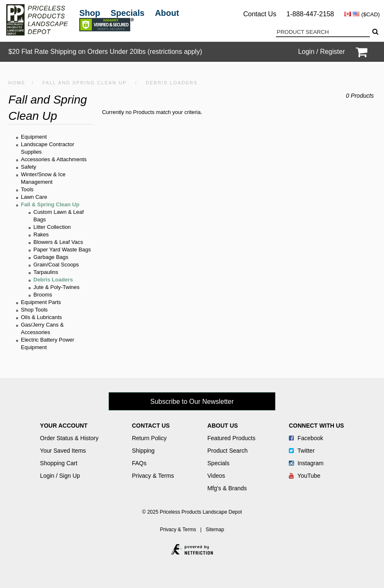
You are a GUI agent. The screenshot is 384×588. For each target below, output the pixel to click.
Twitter (302, 451)
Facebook (306, 438)
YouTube (305, 476)
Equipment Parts (41, 302)
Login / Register (321, 52)
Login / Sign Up (60, 476)
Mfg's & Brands (227, 488)
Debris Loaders (53, 280)
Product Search (228, 451)
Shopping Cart (59, 463)
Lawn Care (34, 197)
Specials (128, 13)
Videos (216, 476)
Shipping (143, 451)
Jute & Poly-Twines (57, 287)
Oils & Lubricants (41, 317)
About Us (223, 426)
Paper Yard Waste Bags (62, 250)
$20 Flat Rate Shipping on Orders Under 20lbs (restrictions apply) (105, 52)
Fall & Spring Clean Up (50, 204)
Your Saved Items (63, 451)
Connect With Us (316, 426)
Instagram (306, 463)
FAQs (139, 463)
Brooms (43, 295)
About (167, 13)
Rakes (41, 234)
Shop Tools (34, 310)
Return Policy (149, 438)
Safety (29, 167)
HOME (17, 83)
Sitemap (215, 530)
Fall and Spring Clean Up (84, 83)
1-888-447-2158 (310, 14)
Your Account (64, 426)
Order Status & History (69, 438)
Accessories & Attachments (54, 159)
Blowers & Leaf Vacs (58, 242)
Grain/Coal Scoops (56, 265)
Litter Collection (52, 227)
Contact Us (260, 14)
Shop (90, 13)
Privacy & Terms (153, 476)
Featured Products (231, 438)
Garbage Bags (51, 257)
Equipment (34, 137)
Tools (27, 189)
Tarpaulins (46, 272)
